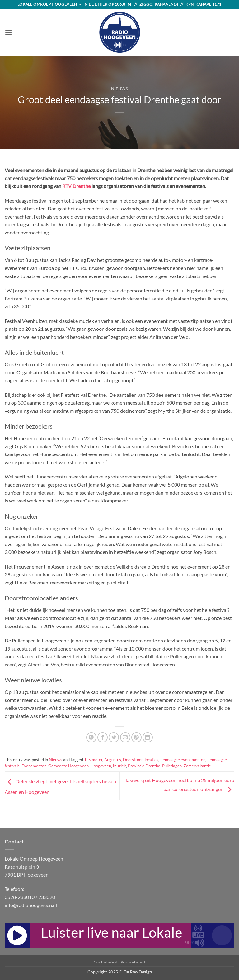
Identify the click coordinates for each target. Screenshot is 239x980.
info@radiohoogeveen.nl (31, 905)
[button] (8, 32)
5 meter (95, 760)
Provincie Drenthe (144, 766)
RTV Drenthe (76, 186)
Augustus (113, 760)
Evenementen (34, 766)
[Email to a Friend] (125, 737)
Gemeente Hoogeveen (68, 766)
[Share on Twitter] (114, 737)
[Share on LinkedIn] (148, 737)
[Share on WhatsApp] (91, 737)
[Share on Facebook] (103, 737)
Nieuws (120, 89)
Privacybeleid (133, 962)
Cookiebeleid (105, 962)
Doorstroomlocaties (141, 760)
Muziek (119, 766)
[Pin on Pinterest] (136, 737)
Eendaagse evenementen (183, 760)
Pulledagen (172, 766)
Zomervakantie (197, 766)
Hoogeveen (101, 766)
